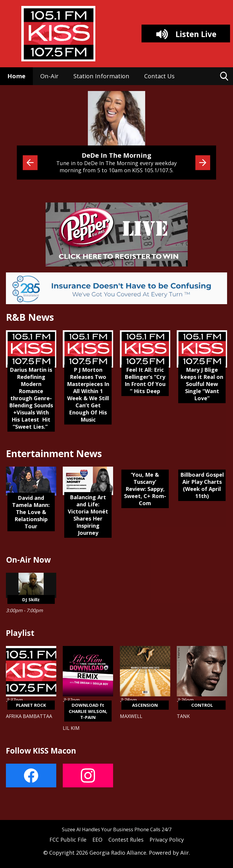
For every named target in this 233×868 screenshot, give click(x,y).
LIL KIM (71, 728)
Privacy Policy (167, 840)
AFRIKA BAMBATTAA (29, 716)
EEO (97, 840)
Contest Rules (126, 840)
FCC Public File (68, 840)
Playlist (20, 633)
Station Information (101, 76)
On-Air (49, 76)
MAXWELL (131, 716)
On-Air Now (28, 560)
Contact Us (159, 76)
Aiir (185, 853)
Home (16, 76)
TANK (183, 716)
